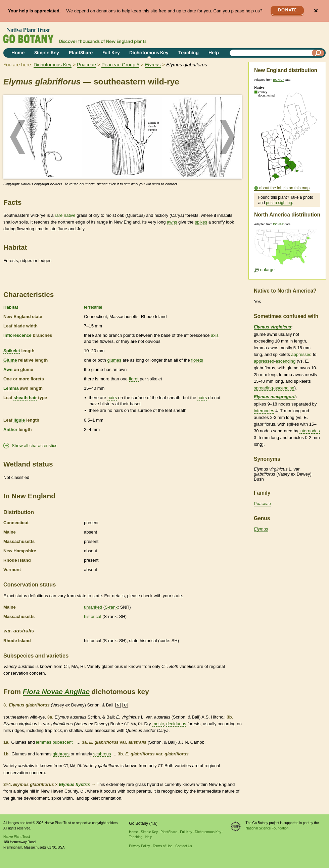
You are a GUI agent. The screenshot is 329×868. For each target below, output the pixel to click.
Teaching (189, 53)
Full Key (111, 53)
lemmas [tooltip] (44, 742)
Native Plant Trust (17, 837)
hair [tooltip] (33, 398)
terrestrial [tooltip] (93, 307)
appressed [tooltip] (301, 354)
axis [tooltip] (215, 335)
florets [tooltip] (197, 360)
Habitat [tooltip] (11, 307)
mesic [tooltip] (158, 724)
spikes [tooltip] (201, 222)
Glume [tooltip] (10, 360)
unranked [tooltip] (93, 607)
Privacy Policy (139, 846)
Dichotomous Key (149, 53)
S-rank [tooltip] (111, 607)
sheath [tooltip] (20, 398)
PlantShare (81, 53)
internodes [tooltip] (264, 411)
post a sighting (279, 203)
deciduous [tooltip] (176, 724)
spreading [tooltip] (263, 388)
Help (214, 53)
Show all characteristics (35, 446)
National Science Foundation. (268, 828)
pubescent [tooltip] (62, 742)
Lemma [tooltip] (11, 388)
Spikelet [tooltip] (12, 351)
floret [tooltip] (134, 379)
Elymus (261, 529)
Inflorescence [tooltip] (17, 335)
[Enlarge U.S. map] (287, 249)
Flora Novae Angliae (56, 692)
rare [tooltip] (59, 215)
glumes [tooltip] (114, 360)
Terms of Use (163, 846)
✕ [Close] (316, 11)
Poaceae (86, 65)
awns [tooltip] (172, 222)
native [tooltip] (70, 215)
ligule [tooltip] (19, 420)
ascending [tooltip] (286, 361)
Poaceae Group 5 (120, 65)
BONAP (278, 80)
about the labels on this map (284, 188)
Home (18, 53)
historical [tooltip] (92, 616)
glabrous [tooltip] (61, 754)
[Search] (318, 53)
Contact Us (183, 846)
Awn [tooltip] (8, 369)
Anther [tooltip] (10, 429)
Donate (287, 10)
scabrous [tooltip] (102, 754)
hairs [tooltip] (112, 398)
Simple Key (47, 53)
